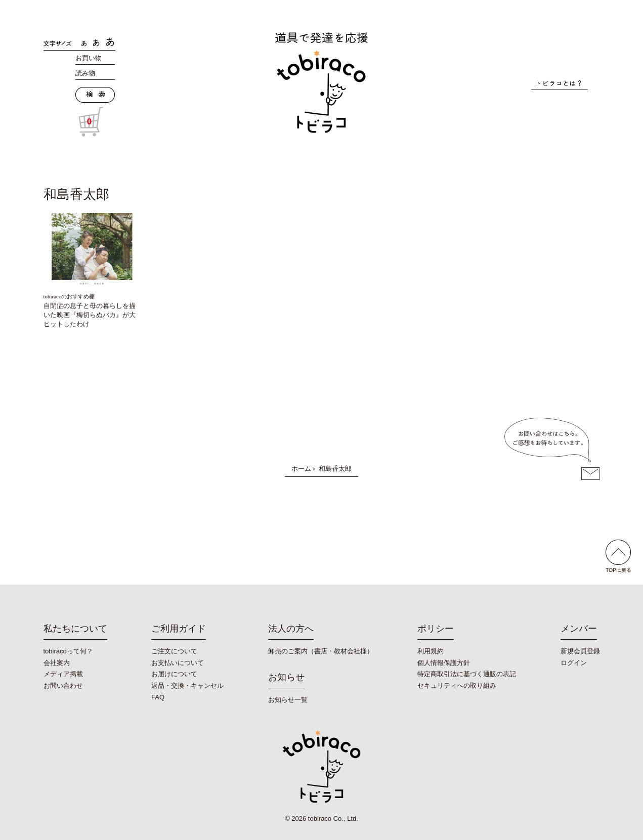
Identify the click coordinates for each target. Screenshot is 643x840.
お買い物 (89, 58)
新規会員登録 (580, 651)
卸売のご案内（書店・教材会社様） (321, 651)
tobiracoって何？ (68, 651)
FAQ (158, 697)
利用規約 (431, 651)
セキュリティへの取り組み (457, 686)
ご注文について (174, 651)
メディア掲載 (63, 674)
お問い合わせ (63, 686)
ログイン (574, 663)
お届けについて (174, 674)
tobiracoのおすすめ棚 (69, 296)
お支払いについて (178, 663)
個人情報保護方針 (444, 663)
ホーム (301, 469)
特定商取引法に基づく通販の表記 (467, 674)
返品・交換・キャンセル (187, 686)
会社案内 (57, 663)
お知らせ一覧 (288, 700)
